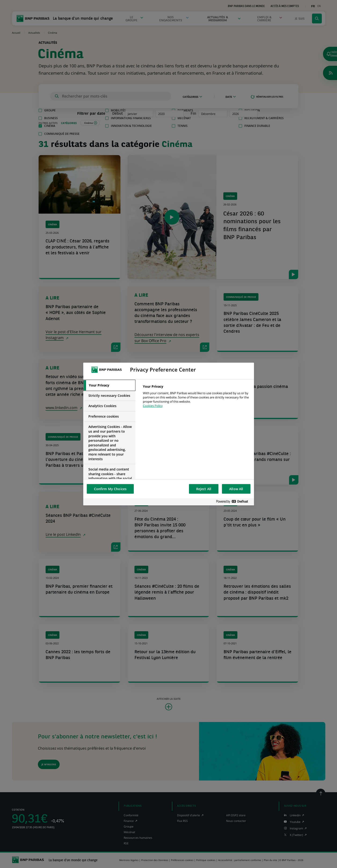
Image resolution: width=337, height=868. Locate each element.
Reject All (204, 489)
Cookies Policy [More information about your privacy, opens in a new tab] (153, 406)
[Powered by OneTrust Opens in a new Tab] (234, 502)
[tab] (109, 385)
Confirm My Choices (110, 489)
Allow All (236, 489)
